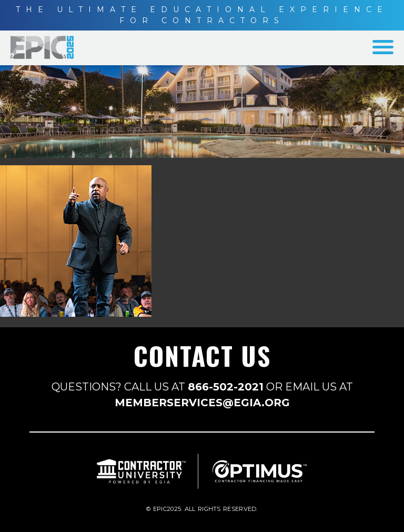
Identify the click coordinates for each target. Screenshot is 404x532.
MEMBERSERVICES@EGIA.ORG (202, 403)
